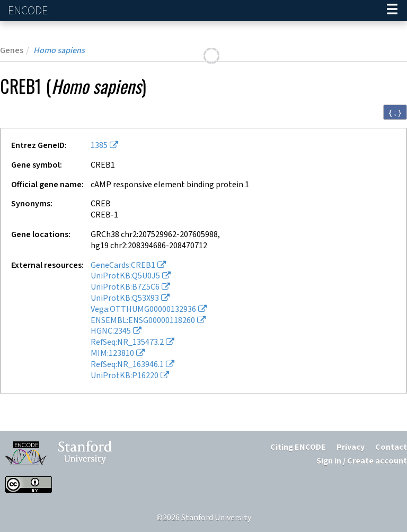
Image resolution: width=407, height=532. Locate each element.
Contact (391, 447)
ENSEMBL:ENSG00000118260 (143, 321)
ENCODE (29, 11)
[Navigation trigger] (392, 11)
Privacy (351, 447)
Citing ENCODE (298, 447)
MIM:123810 (112, 354)
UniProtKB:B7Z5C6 (125, 287)
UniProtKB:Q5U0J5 (125, 276)
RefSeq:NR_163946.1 (127, 365)
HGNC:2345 (111, 331)
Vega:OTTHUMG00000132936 (143, 309)
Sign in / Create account (362, 461)
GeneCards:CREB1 (123, 265)
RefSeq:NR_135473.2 (127, 342)
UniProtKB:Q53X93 (125, 298)
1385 (99, 146)
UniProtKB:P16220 (125, 376)
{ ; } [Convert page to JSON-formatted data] (395, 112)
